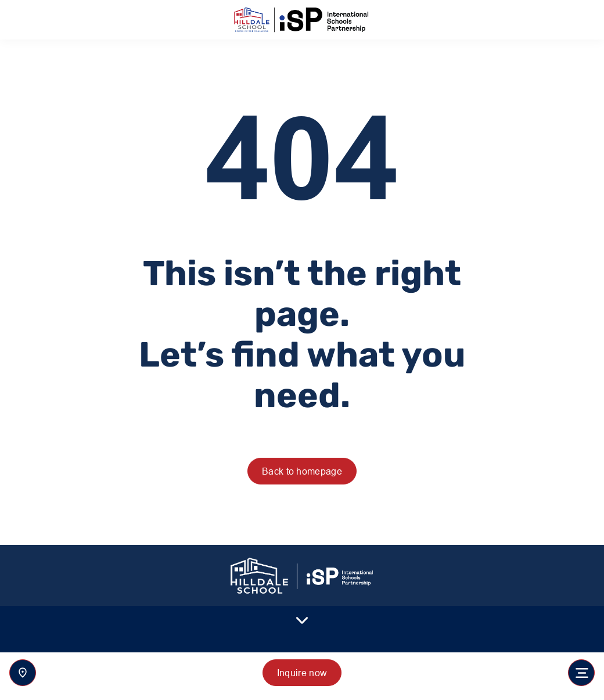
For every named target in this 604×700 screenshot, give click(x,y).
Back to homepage (302, 471)
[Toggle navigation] (581, 673)
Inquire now (302, 673)
